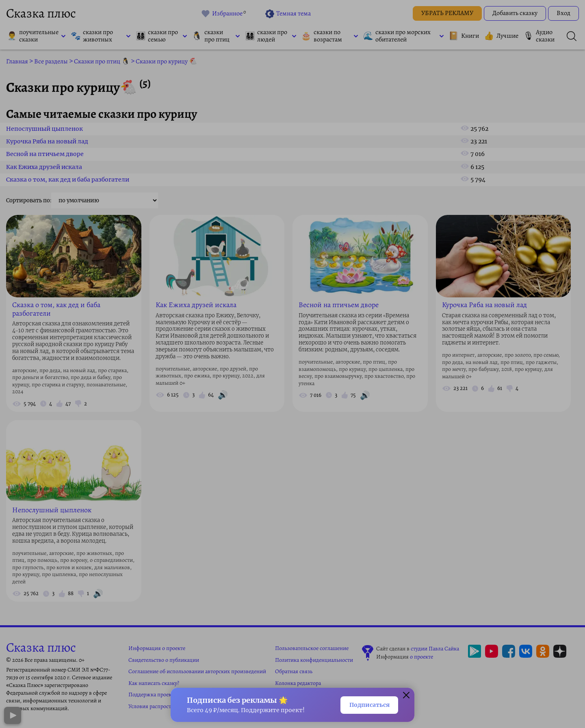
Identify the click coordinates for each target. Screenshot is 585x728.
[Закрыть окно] (406, 695)
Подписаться (365, 704)
